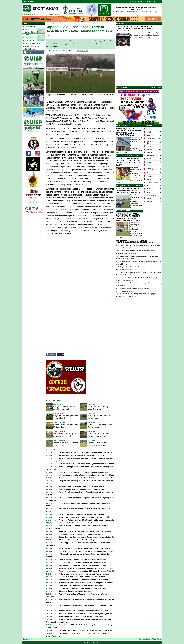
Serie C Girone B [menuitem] (30, 32)
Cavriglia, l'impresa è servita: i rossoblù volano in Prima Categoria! (84, 453)
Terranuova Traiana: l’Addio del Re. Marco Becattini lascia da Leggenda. (86, 520)
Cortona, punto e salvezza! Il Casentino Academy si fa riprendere (84, 580)
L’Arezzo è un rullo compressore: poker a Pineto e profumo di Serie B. (86, 472)
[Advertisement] (139, 67)
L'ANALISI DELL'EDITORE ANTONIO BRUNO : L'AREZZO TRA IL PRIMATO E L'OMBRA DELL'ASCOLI (137, 29)
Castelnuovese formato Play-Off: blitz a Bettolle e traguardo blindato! (85, 478)
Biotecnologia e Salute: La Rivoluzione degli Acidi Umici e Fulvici (84, 531)
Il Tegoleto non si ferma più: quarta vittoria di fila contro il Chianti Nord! (86, 481)
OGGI (153, 88)
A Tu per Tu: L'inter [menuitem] (31, 41)
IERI (159, 88)
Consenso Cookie (145, 639)
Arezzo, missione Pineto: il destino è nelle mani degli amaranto (83, 517)
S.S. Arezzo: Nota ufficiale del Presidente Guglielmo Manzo (81, 540)
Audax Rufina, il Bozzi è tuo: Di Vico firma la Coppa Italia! (81, 616)
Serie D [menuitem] (27, 35)
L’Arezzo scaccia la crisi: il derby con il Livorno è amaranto (81, 560)
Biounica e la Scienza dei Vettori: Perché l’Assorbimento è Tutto (83, 611)
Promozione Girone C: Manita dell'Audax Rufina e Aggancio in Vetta (85, 583)
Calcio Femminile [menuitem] (31, 49)
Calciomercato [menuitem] (30, 26)
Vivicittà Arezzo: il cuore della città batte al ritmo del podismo (82, 565)
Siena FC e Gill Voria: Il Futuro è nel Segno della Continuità (81, 455)
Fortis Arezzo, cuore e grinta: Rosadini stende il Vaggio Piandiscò (84, 574)
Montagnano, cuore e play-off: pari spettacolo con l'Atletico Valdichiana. (86, 475)
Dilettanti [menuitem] (27, 38)
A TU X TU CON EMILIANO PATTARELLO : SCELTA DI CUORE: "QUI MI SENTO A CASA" (128, 162)
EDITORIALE (121, 23)
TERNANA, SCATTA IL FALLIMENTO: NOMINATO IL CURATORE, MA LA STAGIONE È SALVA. (129, 132)
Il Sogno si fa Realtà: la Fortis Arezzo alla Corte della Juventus (83, 523)
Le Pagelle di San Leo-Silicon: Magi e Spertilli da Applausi (81, 585)
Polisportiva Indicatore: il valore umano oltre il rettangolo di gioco (84, 614)
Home (25, 23)
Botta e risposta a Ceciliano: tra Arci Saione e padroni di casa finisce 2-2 (86, 537)
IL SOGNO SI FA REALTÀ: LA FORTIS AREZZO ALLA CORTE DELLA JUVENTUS (128, 191)
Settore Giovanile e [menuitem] (31, 43)
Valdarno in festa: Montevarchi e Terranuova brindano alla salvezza (84, 548)
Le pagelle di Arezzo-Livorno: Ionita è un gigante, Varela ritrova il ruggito (87, 551)
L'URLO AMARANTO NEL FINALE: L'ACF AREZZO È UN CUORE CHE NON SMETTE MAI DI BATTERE (128, 217)
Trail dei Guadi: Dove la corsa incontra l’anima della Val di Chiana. (84, 630)
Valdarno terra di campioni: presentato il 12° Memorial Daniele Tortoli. (85, 571)
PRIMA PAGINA (122, 126)
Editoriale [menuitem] (28, 29)
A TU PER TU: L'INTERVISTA (127, 155)
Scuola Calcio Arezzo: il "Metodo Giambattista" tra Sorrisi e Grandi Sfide (86, 568)
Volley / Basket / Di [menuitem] (31, 46)
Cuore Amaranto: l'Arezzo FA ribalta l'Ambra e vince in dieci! (82, 489)
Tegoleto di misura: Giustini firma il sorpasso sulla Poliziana (82, 577)
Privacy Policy (156, 639)
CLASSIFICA (149, 126)
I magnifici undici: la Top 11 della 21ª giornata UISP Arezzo (81, 534)
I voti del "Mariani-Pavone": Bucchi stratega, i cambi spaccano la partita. (86, 464)
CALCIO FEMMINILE (124, 211)
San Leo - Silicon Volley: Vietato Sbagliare (75, 591)
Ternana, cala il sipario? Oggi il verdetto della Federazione (81, 563)
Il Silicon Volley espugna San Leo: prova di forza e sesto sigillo (83, 588)
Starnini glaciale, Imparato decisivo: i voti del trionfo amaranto (83, 486)
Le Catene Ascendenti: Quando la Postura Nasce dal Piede (81, 514)
